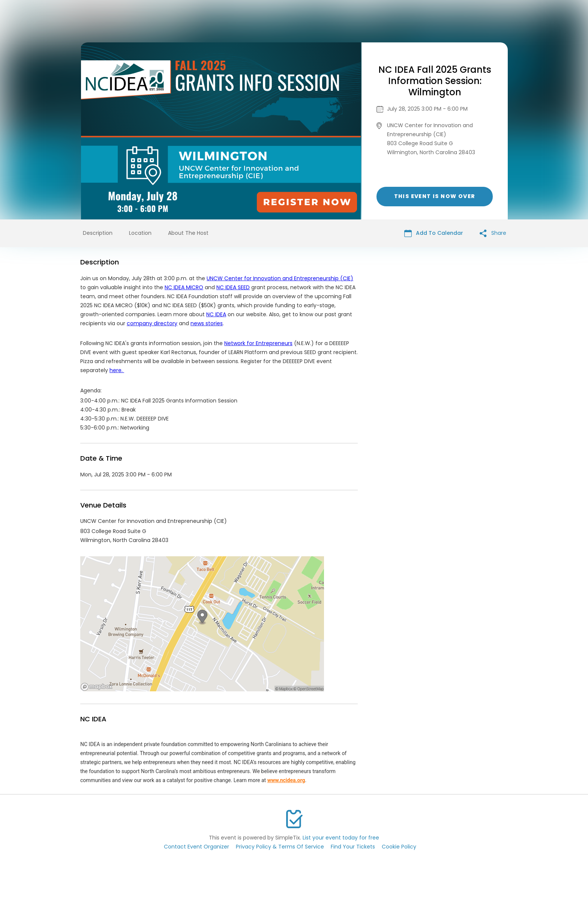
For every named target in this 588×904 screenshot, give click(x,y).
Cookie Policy (399, 847)
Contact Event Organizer (196, 847)
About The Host (188, 233)
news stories (207, 323)
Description (98, 233)
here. (117, 370)
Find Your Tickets (353, 847)
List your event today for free (341, 838)
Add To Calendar (434, 233)
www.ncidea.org (286, 780)
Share (493, 233)
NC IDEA (216, 314)
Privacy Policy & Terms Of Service (280, 847)
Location (140, 233)
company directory (152, 323)
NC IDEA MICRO (184, 287)
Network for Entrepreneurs (258, 343)
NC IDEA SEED (233, 287)
